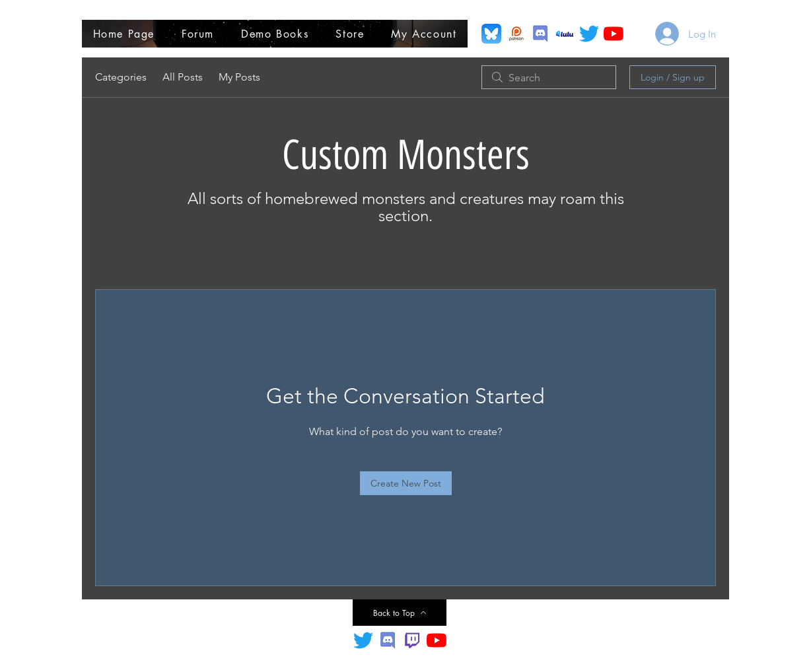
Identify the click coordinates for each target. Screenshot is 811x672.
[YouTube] (614, 34)
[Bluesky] (491, 34)
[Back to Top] (400, 613)
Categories (121, 77)
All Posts (183, 77)
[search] (549, 77)
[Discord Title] (388, 640)
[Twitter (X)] (589, 34)
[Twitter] (363, 640)
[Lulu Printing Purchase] (565, 34)
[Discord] (540, 34)
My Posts (239, 77)
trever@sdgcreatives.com (525, 657)
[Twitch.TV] (412, 640)
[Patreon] (516, 34)
